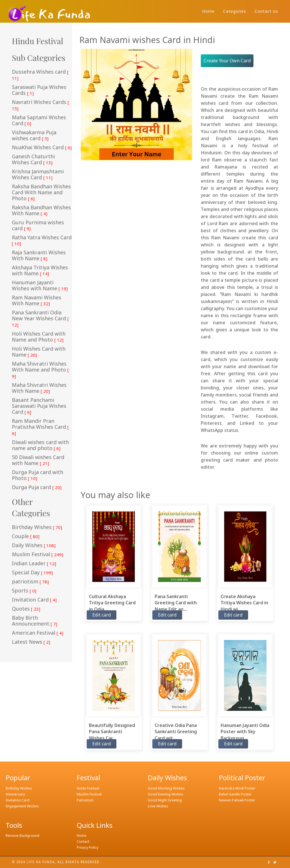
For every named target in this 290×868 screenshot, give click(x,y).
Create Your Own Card (227, 61)
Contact (83, 842)
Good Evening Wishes (166, 794)
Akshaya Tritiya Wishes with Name (40, 271)
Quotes (26, 609)
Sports (24, 591)
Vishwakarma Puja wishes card (34, 136)
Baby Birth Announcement (35, 621)
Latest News (31, 642)
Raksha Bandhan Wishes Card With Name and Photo (41, 193)
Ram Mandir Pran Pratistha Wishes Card (40, 427)
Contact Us (266, 11)
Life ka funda (41, 862)
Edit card (102, 615)
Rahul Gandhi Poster (235, 794)
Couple (26, 536)
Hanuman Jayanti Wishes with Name (40, 286)
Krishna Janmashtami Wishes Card (38, 175)
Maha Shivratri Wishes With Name (39, 388)
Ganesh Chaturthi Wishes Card (33, 160)
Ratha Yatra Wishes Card (42, 240)
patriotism (30, 582)
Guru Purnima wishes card (38, 226)
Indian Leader (34, 564)
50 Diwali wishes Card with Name (38, 460)
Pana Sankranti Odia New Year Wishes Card (40, 319)
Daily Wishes (34, 545)
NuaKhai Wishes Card (42, 148)
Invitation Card (34, 600)
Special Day (32, 573)
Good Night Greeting (165, 800)
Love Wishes (158, 806)
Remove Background (23, 836)
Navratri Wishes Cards (40, 105)
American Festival (38, 633)
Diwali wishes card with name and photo (40, 445)
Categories (235, 11)
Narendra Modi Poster (237, 788)
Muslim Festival (38, 555)
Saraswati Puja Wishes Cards (39, 90)
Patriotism (85, 800)
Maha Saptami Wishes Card (39, 121)
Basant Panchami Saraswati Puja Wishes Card (39, 406)
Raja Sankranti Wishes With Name (39, 256)
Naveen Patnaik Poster (237, 800)
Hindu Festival (88, 788)
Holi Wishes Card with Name (39, 352)
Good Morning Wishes (166, 788)
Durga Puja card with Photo (38, 475)
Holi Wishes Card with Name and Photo (39, 337)
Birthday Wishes (37, 527)
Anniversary (15, 794)
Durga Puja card (37, 487)
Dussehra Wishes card (40, 75)
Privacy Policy (88, 847)
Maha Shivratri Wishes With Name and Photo (40, 370)
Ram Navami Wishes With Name (37, 301)
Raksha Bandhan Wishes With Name (41, 211)
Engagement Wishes (22, 806)
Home (208, 11)
